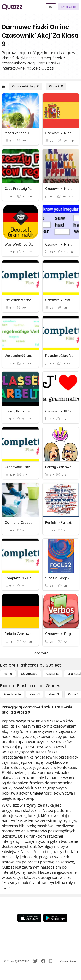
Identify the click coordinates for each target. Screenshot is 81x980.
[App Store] (29, 918)
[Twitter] (35, 961)
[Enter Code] (69, 7)
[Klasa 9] (56, 86)
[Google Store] (55, 918)
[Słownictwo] (29, 674)
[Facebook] (43, 961)
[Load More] (40, 653)
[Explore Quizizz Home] (12, 7)
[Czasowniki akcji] (25, 86)
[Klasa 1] (34, 694)
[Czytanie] (52, 674)
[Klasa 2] (54, 694)
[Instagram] (51, 961)
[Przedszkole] (12, 694)
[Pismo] (8, 674)
